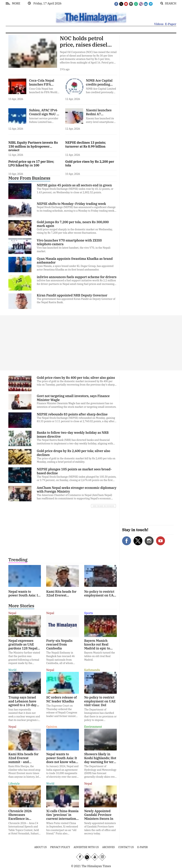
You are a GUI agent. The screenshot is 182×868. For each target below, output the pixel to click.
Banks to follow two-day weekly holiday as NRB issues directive (73, 435)
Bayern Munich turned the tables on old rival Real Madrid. (100, 656)
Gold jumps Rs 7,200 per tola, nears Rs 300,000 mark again (73, 224)
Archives (108, 847)
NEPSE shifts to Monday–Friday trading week (71, 204)
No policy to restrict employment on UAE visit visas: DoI (100, 701)
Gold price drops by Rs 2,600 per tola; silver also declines (73, 453)
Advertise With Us (86, 847)
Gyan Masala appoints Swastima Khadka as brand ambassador (75, 261)
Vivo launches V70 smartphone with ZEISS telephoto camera (69, 242)
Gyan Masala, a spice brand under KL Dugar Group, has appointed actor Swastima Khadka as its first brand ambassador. (75, 268)
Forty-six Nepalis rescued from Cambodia (59, 644)
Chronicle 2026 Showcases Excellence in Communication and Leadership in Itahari (24, 821)
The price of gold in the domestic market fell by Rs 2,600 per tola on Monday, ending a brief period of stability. (76, 460)
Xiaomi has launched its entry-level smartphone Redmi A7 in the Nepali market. (100, 124)
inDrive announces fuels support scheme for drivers (77, 277)
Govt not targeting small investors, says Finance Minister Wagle (73, 398)
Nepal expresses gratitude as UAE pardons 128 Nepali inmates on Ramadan (25, 646)
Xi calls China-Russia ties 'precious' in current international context (62, 817)
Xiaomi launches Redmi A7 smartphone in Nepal (99, 116)
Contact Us (126, 847)
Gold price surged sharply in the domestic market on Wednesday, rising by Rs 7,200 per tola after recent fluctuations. (75, 231)
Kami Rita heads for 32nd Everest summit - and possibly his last (23, 760)
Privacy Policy (60, 847)
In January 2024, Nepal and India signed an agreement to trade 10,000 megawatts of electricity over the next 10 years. (62, 773)
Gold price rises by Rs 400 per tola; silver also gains (76, 378)
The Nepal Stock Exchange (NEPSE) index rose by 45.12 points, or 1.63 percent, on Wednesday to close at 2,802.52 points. (75, 191)
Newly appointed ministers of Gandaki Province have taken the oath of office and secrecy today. (100, 828)
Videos (159, 24)
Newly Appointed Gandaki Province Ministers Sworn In (99, 815)
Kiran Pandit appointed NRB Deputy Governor (72, 295)
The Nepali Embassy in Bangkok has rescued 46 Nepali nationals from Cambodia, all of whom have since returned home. (62, 660)
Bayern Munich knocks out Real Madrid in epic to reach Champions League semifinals (98, 648)
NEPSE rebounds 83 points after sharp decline (72, 414)
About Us (41, 847)
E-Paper (171, 24)
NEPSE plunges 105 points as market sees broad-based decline (74, 471)
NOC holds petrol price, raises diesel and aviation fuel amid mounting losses (88, 48)
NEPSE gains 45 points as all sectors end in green (74, 185)
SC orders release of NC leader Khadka (61, 699)
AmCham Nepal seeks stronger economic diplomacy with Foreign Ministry (77, 490)
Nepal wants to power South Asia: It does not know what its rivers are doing (62, 760)
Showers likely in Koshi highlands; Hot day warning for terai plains (100, 760)
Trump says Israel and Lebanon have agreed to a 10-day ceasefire (22, 703)
